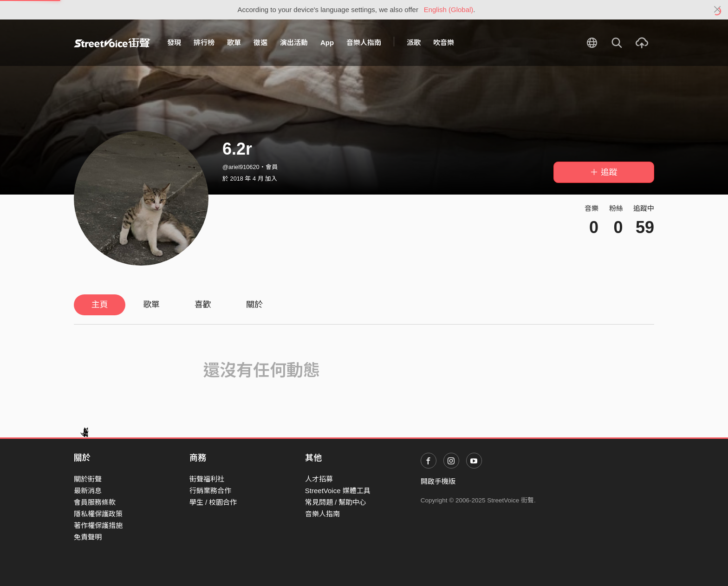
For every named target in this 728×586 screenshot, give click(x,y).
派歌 (414, 42)
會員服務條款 (95, 502)
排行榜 (204, 42)
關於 (254, 305)
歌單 (234, 42)
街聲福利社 (207, 479)
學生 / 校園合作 (213, 502)
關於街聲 (88, 479)
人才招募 (319, 479)
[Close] (718, 10)
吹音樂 (444, 42)
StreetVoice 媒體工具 (338, 491)
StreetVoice (112, 43)
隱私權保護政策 (98, 514)
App (327, 42)
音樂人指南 (364, 42)
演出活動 (294, 42)
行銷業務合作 (210, 491)
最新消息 (88, 491)
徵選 (260, 42)
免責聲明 (88, 537)
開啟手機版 (438, 481)
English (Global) (449, 10)
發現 (174, 42)
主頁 (100, 305)
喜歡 (203, 305)
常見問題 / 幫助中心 (336, 502)
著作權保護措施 (98, 525)
